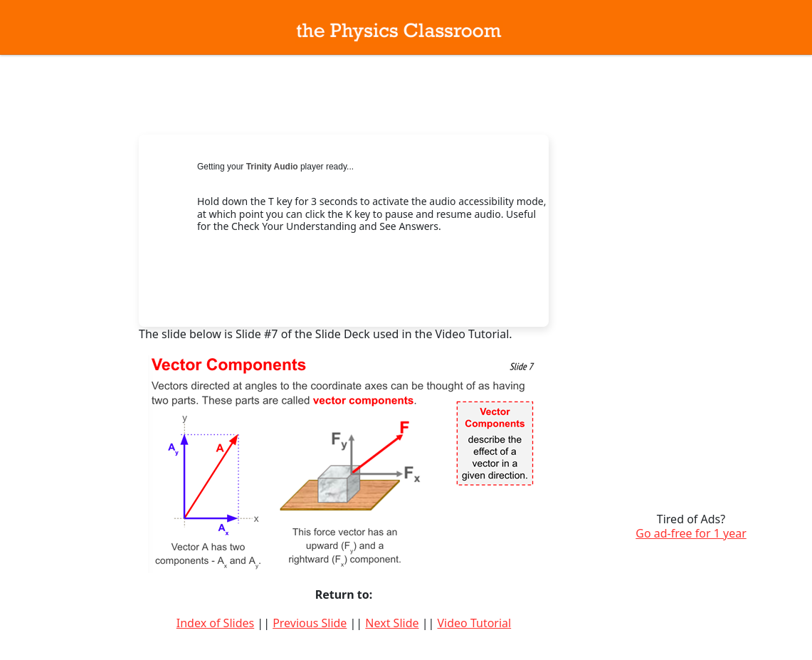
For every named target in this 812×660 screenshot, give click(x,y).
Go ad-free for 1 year (691, 533)
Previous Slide (310, 623)
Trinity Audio (272, 167)
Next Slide (392, 623)
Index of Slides (215, 623)
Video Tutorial (474, 623)
